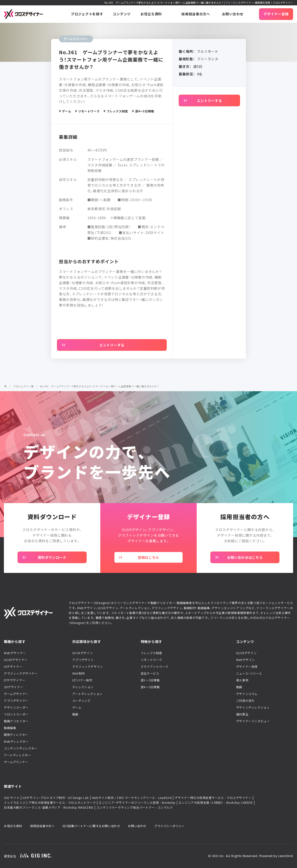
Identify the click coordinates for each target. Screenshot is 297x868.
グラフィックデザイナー (21, 673)
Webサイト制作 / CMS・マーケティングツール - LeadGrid (132, 798)
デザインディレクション (253, 707)
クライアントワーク (154, 667)
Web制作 (79, 673)
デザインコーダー (16, 707)
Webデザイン (246, 660)
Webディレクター (16, 741)
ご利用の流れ (245, 701)
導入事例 (242, 680)
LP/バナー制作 (82, 680)
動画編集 (10, 728)
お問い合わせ (137, 826)
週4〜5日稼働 (150, 687)
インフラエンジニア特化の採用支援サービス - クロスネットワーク (50, 803)
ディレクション (83, 687)
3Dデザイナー (14, 687)
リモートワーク (151, 660)
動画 (75, 714)
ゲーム (77, 707)
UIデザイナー (13, 667)
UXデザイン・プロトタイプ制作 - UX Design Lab (56, 798)
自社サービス (150, 673)
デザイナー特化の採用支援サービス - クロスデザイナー (213, 798)
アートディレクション (87, 694)
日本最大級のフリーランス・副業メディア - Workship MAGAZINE (49, 807)
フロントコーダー (16, 714)
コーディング (81, 701)
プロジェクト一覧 (23, 386)
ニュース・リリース (249, 673)
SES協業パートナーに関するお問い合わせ (91, 826)
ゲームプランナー (16, 762)
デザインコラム (247, 694)
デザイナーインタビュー (253, 721)
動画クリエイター (16, 721)
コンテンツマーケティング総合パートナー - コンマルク (135, 807)
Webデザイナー (15, 653)
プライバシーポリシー (169, 826)
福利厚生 (242, 714)
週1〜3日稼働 (150, 680)
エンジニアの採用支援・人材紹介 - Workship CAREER (216, 803)
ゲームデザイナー (16, 694)
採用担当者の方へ (42, 826)
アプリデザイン (83, 660)
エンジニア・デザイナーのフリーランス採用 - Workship (137, 803)
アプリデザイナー (16, 701)
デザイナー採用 (247, 667)
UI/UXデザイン (83, 653)
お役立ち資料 (13, 826)
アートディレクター (17, 755)
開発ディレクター (16, 735)
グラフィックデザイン (88, 667)
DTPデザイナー (15, 680)
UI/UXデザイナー (16, 660)
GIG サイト (12, 798)
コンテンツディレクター (21, 748)
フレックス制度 (151, 653)
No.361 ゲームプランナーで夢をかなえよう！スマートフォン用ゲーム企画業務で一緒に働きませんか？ (99, 386)
